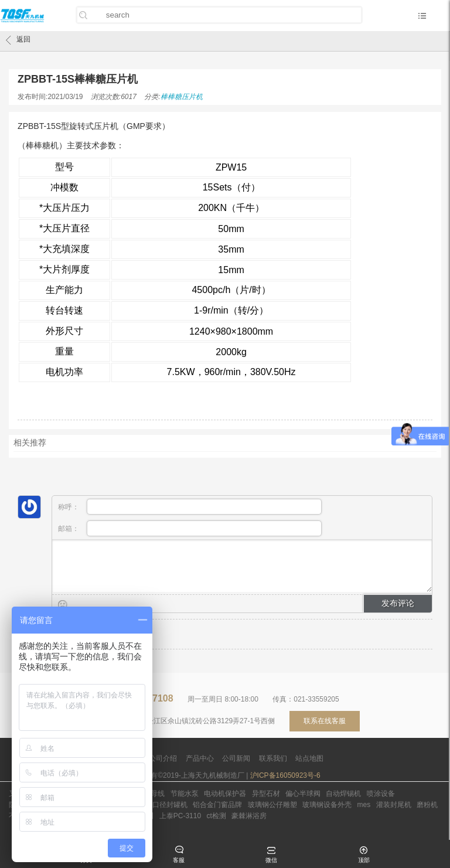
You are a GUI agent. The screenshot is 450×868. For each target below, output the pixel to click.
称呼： (190, 507)
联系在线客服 (325, 721)
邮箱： (190, 528)
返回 (18, 40)
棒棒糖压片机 (182, 97)
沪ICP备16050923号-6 (285, 775)
